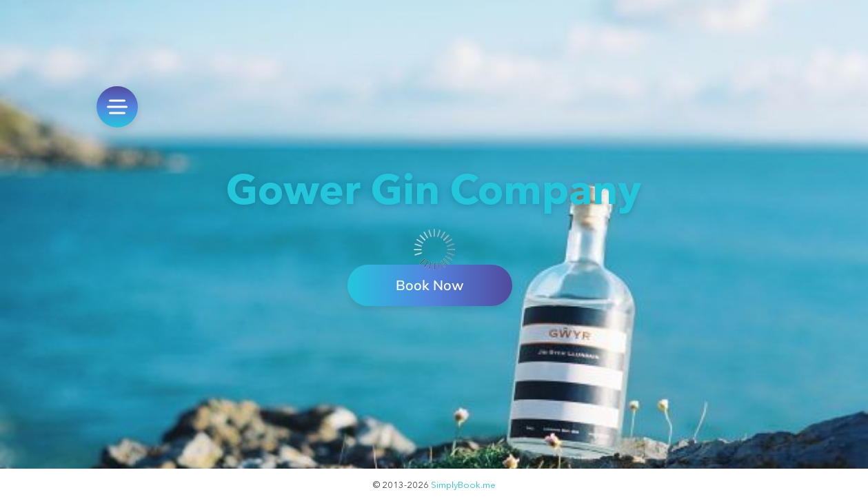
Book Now (430, 285)
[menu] (117, 107)
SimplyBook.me (463, 485)
